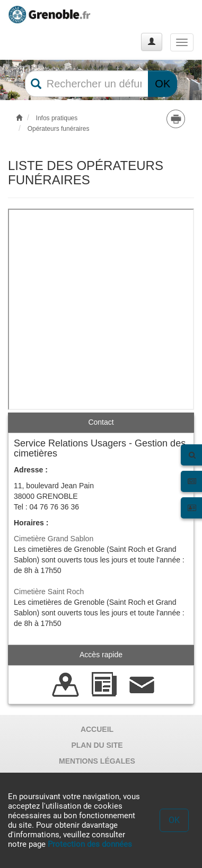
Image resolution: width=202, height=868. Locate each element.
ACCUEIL (97, 729)
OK (163, 84)
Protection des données (90, 844)
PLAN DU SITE (97, 745)
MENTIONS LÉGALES (97, 761)
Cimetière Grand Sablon (54, 539)
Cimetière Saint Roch (49, 592)
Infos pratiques (57, 118)
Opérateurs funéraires (59, 129)
